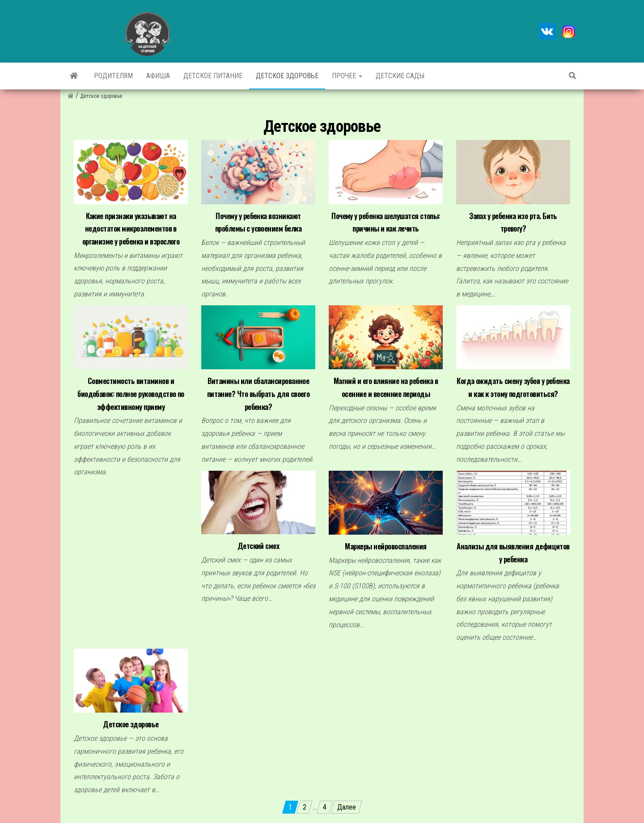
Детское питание (213, 76)
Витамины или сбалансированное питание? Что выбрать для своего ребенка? (258, 393)
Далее (347, 807)
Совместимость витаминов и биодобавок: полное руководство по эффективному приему (131, 393)
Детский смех (258, 546)
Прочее (347, 76)
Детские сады (400, 76)
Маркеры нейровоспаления (386, 546)
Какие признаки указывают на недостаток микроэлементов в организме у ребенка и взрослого (131, 228)
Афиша (158, 76)
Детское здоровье (287, 76)
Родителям (113, 76)
